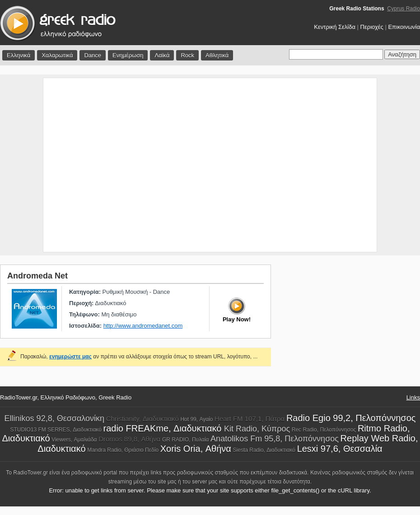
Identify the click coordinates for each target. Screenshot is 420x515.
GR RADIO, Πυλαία (186, 440)
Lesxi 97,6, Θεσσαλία (340, 449)
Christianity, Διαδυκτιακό (142, 419)
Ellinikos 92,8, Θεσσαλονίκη (54, 418)
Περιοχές (372, 27)
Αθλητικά (217, 55)
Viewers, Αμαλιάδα (74, 440)
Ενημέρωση (128, 55)
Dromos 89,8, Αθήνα (129, 439)
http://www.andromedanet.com (143, 326)
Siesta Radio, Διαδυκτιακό (264, 450)
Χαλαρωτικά (57, 55)
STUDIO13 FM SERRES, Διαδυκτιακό (56, 430)
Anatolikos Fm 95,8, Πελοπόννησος (275, 439)
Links (413, 397)
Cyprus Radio (404, 9)
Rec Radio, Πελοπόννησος (324, 430)
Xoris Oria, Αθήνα (196, 449)
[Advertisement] (85, 165)
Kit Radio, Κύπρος (257, 429)
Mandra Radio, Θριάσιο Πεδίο (123, 450)
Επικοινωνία (404, 27)
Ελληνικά (19, 55)
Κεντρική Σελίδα (335, 27)
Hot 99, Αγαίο (196, 419)
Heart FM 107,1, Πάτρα (250, 419)
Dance (93, 55)
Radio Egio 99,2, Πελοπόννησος (351, 418)
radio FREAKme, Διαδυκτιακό (164, 428)
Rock (187, 55)
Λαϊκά (162, 55)
